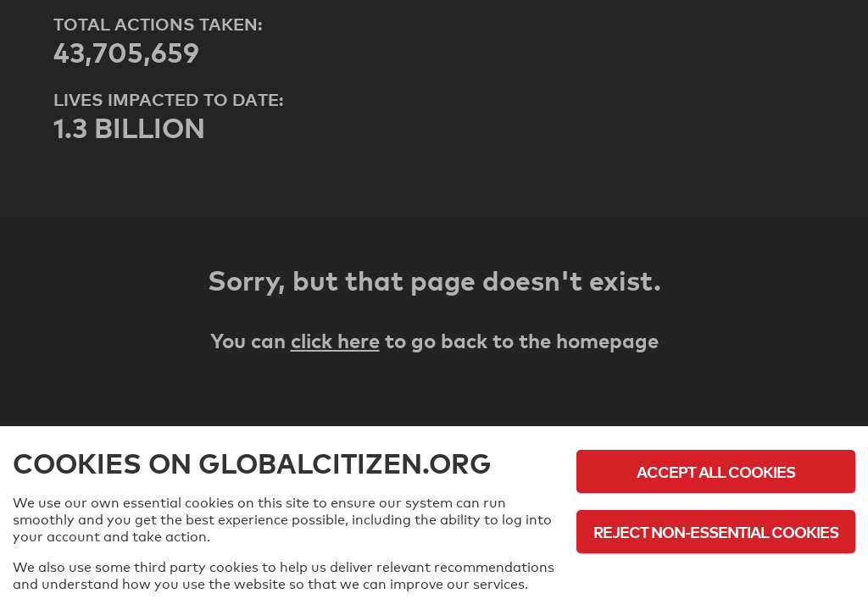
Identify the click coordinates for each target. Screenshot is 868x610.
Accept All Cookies (716, 471)
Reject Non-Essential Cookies (716, 532)
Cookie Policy (716, 578)
